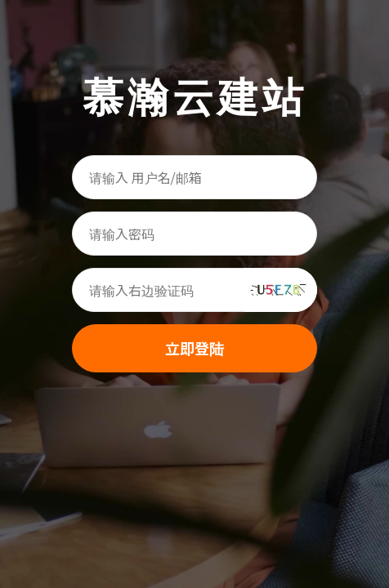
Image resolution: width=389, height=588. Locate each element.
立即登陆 (194, 348)
